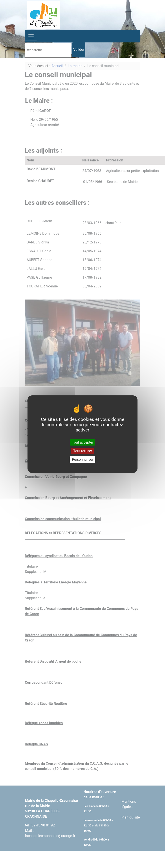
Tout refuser (83, 451)
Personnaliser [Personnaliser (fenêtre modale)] (82, 460)
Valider (79, 50)
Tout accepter (82, 442)
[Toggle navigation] (31, 36)
